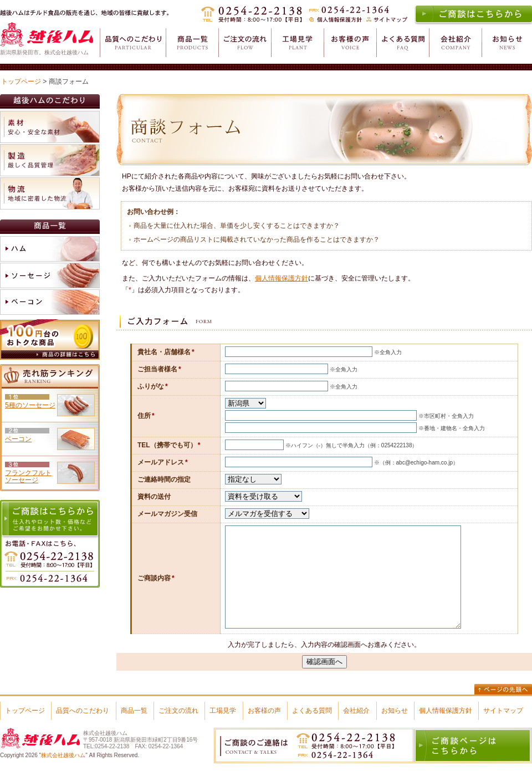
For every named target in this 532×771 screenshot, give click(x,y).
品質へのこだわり (83, 711)
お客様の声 (264, 711)
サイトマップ (503, 711)
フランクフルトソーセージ (28, 476)
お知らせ (395, 711)
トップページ (21, 81)
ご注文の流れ (178, 711)
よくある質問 (312, 711)
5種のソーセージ (30, 405)
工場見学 (223, 711)
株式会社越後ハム (63, 755)
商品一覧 (134, 711)
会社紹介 (356, 711)
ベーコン (18, 439)
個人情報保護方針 (282, 278)
